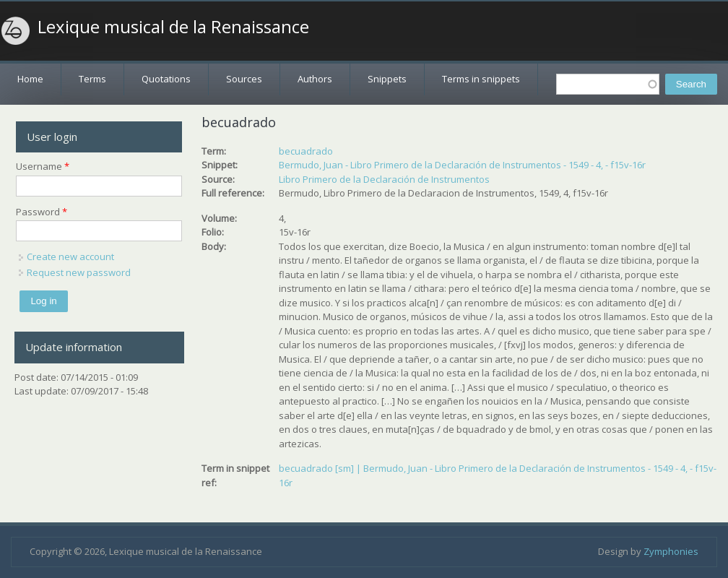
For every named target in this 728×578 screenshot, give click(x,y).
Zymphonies (671, 551)
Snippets (387, 79)
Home (30, 79)
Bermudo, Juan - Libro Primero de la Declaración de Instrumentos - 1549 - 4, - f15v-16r (462, 165)
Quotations (166, 79)
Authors (315, 79)
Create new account (70, 256)
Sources (244, 79)
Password (42, 212)
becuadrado (306, 151)
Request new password (79, 272)
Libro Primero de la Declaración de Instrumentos (384, 179)
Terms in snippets (481, 79)
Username (43, 166)
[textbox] (608, 84)
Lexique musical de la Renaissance (173, 27)
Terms (92, 79)
